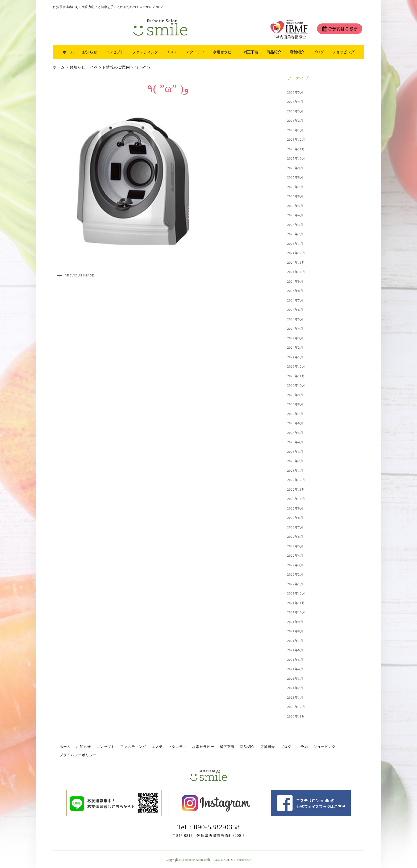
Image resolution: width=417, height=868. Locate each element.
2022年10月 (296, 499)
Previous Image (79, 275)
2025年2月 (295, 234)
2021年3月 (295, 679)
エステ (172, 52)
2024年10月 (296, 272)
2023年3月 (295, 452)
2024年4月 (295, 329)
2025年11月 (296, 149)
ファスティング (145, 52)
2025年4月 (295, 215)
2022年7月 (295, 527)
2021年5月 (295, 660)
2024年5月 (295, 319)
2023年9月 (295, 395)
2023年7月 (295, 414)
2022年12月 (296, 480)
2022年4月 (295, 556)
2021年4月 (295, 669)
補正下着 (251, 52)
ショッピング (343, 52)
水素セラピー (224, 52)
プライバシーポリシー (78, 755)
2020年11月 (296, 716)
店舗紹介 (297, 52)
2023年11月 (296, 376)
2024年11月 (296, 263)
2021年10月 (296, 612)
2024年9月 (295, 282)
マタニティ (195, 52)
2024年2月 (295, 348)
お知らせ (90, 52)
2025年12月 (296, 140)
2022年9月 (295, 508)
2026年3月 (295, 111)
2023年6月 (295, 423)
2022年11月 (296, 490)
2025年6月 (295, 196)
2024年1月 (295, 357)
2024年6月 (295, 310)
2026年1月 (295, 130)
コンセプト (115, 52)
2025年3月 (295, 225)
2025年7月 (295, 187)
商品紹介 (274, 52)
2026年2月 (295, 121)
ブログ (318, 52)
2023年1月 (295, 471)
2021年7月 (295, 641)
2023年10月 (296, 385)
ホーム (68, 52)
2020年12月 (296, 707)
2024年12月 (296, 253)
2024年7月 (295, 300)
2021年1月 (295, 698)
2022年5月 (295, 546)
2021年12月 (296, 593)
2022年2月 (295, 574)
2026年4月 (295, 102)
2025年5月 (295, 206)
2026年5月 (295, 92)
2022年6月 (295, 537)
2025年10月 (296, 158)
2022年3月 (295, 565)
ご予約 (302, 747)
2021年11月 (296, 603)
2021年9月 (295, 622)
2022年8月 (295, 518)
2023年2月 (295, 461)
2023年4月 (295, 442)
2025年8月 (295, 177)
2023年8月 (295, 404)
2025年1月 (295, 244)
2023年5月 (295, 433)
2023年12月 (296, 366)
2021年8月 (295, 631)
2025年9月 (295, 168)
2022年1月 (295, 584)
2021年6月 (295, 650)
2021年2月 (295, 688)
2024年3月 (295, 338)
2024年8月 (295, 291)
